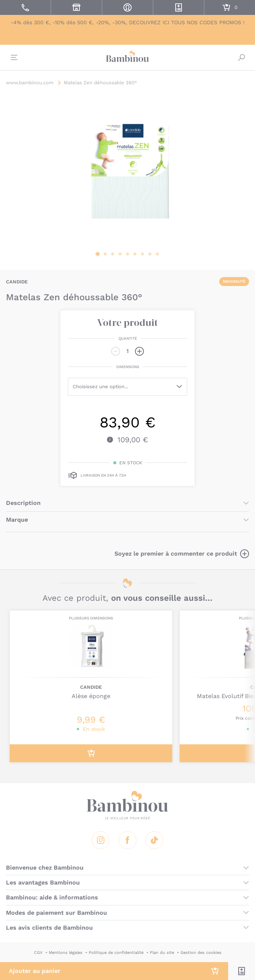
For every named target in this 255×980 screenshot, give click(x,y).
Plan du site (162, 953)
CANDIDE (17, 282)
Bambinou (127, 57)
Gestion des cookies (201, 953)
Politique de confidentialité (116, 953)
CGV (38, 953)
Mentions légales (66, 953)
